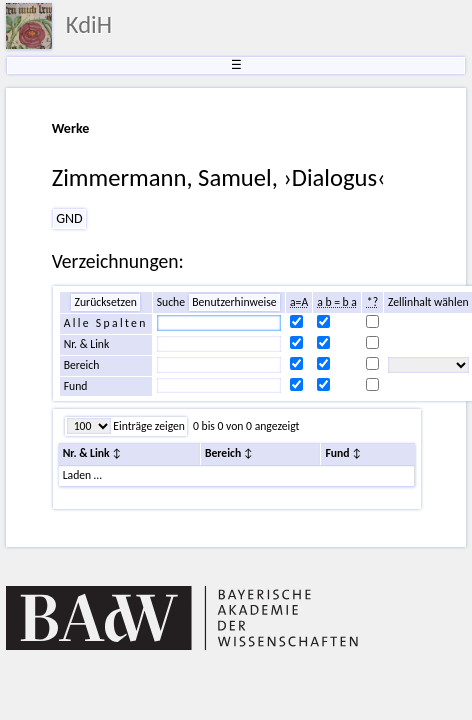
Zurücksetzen (105, 302)
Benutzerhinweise (234, 302)
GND (69, 218)
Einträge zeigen (148, 426)
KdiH (89, 25)
